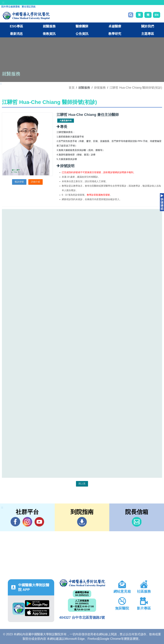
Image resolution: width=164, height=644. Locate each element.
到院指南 (82, 522)
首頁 (72, 88)
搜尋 (131, 15)
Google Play (37, 604)
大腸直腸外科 (66, 121)
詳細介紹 (35, 182)
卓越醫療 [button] (115, 26)
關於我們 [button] (148, 26)
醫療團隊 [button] (82, 26)
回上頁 (82, 484)
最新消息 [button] (16, 34)
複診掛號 (19, 182)
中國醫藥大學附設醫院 (82, 583)
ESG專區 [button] (16, 26)
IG (27, 522)
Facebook (15, 522)
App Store (37, 613)
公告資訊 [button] (82, 34)
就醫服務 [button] (49, 26)
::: (3, 2)
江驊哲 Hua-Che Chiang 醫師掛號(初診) (136, 88)
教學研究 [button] (115, 34)
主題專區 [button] (148, 34)
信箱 (137, 522)
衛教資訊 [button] (49, 34)
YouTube (39, 522)
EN (157, 15)
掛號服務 (100, 88)
